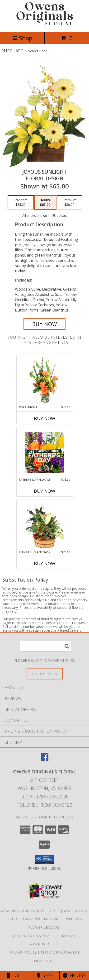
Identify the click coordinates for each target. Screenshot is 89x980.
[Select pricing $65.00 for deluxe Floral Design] (45, 203)
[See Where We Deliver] (45, 674)
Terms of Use (45, 961)
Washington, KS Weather (35, 936)
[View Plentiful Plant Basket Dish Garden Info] (44, 525)
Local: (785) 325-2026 (45, 797)
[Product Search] (46, 646)
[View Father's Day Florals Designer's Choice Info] (44, 453)
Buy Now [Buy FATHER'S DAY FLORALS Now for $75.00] (45, 491)
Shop (22, 38)
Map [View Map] (45, 975)
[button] (44, 860)
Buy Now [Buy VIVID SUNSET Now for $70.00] (45, 418)
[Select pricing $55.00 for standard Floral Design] (21, 203)
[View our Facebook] (45, 759)
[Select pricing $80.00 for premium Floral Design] (69, 203)
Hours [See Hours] (74, 975)
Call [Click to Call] (15, 975)
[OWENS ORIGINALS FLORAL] (45, 25)
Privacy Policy (23, 952)
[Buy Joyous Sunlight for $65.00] (45, 324)
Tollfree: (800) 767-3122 (44, 805)
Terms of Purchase (59, 952)
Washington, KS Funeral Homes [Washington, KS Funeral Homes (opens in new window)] (30, 911)
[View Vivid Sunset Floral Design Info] (44, 380)
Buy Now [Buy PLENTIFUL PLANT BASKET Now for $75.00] (45, 564)
